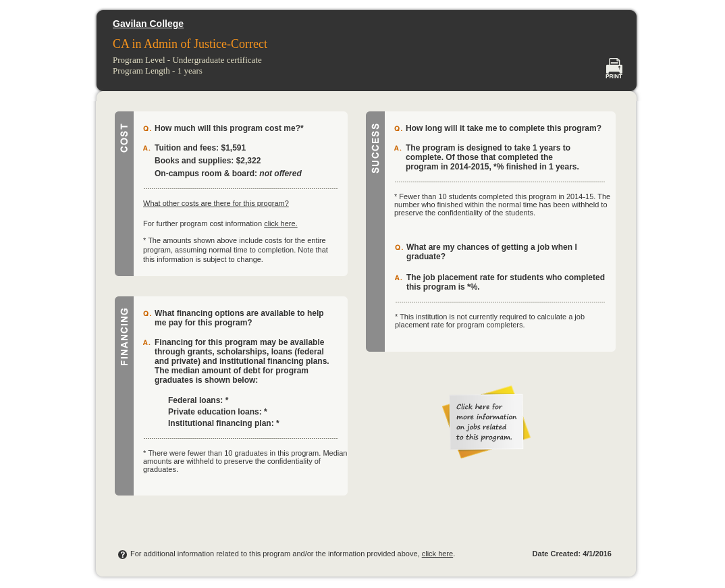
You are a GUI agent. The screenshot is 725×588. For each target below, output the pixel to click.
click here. (281, 223)
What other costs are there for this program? (216, 203)
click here (437, 554)
